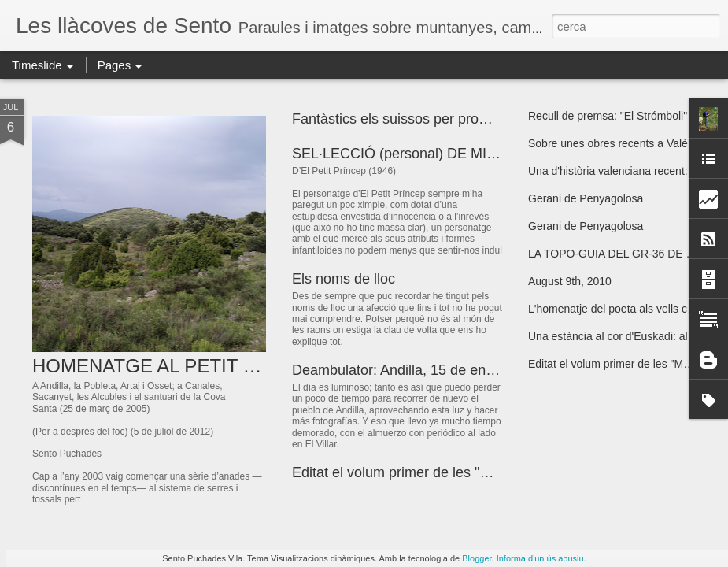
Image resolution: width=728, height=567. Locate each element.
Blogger (477, 558)
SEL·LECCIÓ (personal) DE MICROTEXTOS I (437, 154)
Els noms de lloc (344, 279)
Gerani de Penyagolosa (586, 198)
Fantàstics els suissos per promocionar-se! (426, 119)
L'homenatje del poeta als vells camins (622, 309)
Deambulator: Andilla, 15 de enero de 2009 (427, 370)
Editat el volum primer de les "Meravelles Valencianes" (463, 472)
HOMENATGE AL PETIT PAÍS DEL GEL (201, 366)
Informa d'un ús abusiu (540, 558)
